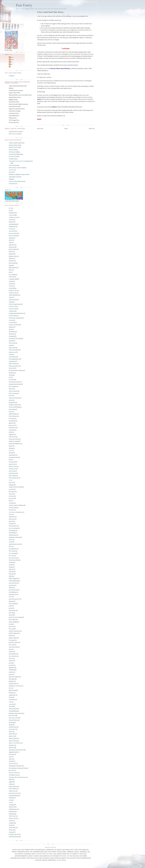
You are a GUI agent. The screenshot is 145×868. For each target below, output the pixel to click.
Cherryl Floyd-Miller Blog (16, 154)
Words (11, 825)
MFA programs (13, 526)
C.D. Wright (12, 274)
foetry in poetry (13, 393)
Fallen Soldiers (13, 364)
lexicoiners (12, 492)
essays (11, 354)
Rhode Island (12, 690)
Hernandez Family (14, 439)
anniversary (12, 231)
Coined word (12, 306)
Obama (11, 567)
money (11, 540)
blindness (11, 261)
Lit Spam (11, 503)
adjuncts (11, 222)
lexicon (11, 494)
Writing (11, 832)
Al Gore (11, 229)
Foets (10, 396)
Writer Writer (12, 827)
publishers (12, 668)
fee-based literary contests (16, 370)
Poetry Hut (12, 172)
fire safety (11, 380)
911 (10, 210)
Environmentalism (14, 350)
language (11, 485)
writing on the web (14, 834)
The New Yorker (13, 773)
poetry (11, 615)
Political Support (13, 633)
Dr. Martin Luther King (15, 338)
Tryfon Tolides (13, 789)
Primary (11, 661)
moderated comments (14, 537)
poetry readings (13, 622)
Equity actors (12, 352)
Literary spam (13, 508)
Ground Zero (12, 428)
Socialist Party (13, 727)
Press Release (12, 654)
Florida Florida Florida (15, 384)
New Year (11, 556)
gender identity (13, 414)
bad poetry (12, 247)
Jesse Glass (12, 471)
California (12, 277)
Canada (11, 281)
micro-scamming (13, 528)
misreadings (12, 530)
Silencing (11, 722)
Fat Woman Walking (14, 152)
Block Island (12, 263)
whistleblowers (13, 809)
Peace (10, 597)
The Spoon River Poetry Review (17, 777)
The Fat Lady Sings (14, 165)
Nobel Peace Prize (14, 560)
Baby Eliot (12, 245)
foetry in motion (13, 391)
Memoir (11, 521)
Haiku (10, 432)
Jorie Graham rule (14, 478)
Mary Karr (12, 519)
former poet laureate (14, 398)
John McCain (12, 473)
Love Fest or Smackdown (16, 512)
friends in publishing (14, 407)
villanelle (11, 798)
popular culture (13, 638)
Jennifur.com (12, 469)
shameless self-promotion (16, 713)
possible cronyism (14, 642)
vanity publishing (13, 796)
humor (11, 446)
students (11, 761)
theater (11, 779)
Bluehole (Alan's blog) (15, 147)
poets (10, 624)
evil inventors (12, 357)
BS (10, 272)
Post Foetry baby (13, 647)
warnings (11, 805)
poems (11, 608)
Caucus (11, 286)
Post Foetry (24, 5)
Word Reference (13, 184)
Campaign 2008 (13, 279)
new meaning (12, 553)
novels (11, 565)
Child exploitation (14, 295)
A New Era (12, 215)
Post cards (12, 645)
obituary (11, 569)
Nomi (11, 64)
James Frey (12, 464)
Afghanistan (12, 226)
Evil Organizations (14, 359)
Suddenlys (12, 179)
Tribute (11, 784)
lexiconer (11, 496)
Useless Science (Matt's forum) (17, 181)
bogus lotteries (13, 268)
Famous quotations (14, 366)
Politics (11, 636)
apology (11, 238)
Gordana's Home (13, 159)
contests (11, 320)
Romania (11, 693)
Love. (10, 514)
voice (10, 800)
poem (10, 606)
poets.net (11, 626)
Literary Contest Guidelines (16, 505)
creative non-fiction (14, 325)
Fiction (11, 375)
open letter (12, 585)
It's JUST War (12, 170)
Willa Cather (12, 816)
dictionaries (12, 332)
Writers (11, 830)
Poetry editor (12, 620)
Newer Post (40, 129)
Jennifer (11, 60)
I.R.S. (10, 450)
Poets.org (11, 629)
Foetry (11, 389)
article (10, 240)
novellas (11, 562)
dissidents (11, 334)
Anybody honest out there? (16, 131)
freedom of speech (14, 405)
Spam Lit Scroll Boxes (15, 743)
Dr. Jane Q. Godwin (14, 156)
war (10, 802)
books (10, 270)
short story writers (14, 718)
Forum (11, 400)
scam (10, 702)
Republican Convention (15, 686)
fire (10, 377)
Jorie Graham (12, 476)
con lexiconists (13, 316)
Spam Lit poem (13, 738)
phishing (11, 601)
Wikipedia (12, 814)
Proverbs (11, 665)
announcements (13, 233)
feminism (11, 373)
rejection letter (13, 684)
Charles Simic (13, 293)
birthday (11, 258)
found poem (12, 402)
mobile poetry (13, 535)
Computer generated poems (16, 313)
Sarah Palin (12, 699)
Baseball (11, 254)
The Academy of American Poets (18, 768)
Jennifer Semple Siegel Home (17, 143)
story (10, 757)
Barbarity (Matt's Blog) (15, 145)
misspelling (12, 533)
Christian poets (13, 300)
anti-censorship (13, 236)
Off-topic (11, 574)
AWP (10, 242)
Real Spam (12, 679)
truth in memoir (13, 786)
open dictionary (13, 583)
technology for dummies (15, 766)
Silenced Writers (13, 720)
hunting (11, 448)
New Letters (12, 551)
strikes (11, 759)
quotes (11, 674)
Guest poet (12, 430)
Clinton (11, 302)
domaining (12, 336)
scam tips (11, 704)
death (10, 329)
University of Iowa (14, 793)
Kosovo (11, 482)
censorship (12, 288)
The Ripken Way (13, 775)
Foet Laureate (12, 386)
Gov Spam (12, 418)
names (11, 542)
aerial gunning (13, 224)
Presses (11, 658)
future (10, 412)
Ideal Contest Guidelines (15, 134)
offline (11, 576)
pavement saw (13, 594)
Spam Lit (11, 736)
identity (11, 453)
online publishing (13, 581)
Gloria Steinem (13, 416)
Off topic (11, 572)
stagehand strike (13, 752)
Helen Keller (12, 437)
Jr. (9, 480)
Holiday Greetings (14, 441)
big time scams (13, 256)
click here (61, 860)
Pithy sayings (12, 604)
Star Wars (11, 754)
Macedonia (12, 517)
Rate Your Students (14, 677)
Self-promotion (13, 709)
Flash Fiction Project (14, 382)
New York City (13, 558)
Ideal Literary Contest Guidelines (18, 168)
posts (10, 649)
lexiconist (11, 498)
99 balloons (12, 213)
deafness (11, 327)
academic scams (13, 217)
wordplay (11, 823)
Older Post (92, 129)
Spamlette (11, 745)
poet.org (11, 613)
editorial (11, 341)
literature (11, 510)
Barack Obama (13, 249)
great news (12, 425)
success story (12, 763)
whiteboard (12, 811)
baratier (11, 252)
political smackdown (14, 631)
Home (66, 129)
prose (10, 663)
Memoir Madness (13, 150)
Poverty (11, 651)
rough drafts (12, 695)
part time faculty (13, 590)
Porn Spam (12, 640)
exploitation (12, 361)
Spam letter (12, 734)
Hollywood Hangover (15, 444)
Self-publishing (13, 711)
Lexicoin (11, 489)
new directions (13, 549)
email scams (12, 348)
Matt (11, 62)
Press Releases (13, 656)
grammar (11, 423)
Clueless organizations (15, 304)
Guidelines (12, 76)
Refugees (11, 681)
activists (11, 220)
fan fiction (12, 368)
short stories (12, 715)
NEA (10, 546)
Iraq (10, 460)
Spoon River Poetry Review (16, 750)
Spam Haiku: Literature (15, 177)
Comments (12, 311)
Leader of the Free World (15, 487)
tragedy (11, 782)
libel (10, 501)
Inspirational (12, 455)
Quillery (11, 672)
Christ (10, 297)
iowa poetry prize (13, 457)
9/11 (10, 208)
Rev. (10, 688)
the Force (11, 770)
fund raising (12, 409)
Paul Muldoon (13, 592)
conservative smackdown (15, 318)
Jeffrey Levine (13, 466)
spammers (12, 748)
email (10, 345)
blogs (10, 265)
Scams (11, 706)
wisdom (11, 821)
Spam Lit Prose (13, 741)
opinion (11, 587)
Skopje (11, 725)
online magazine (13, 578)
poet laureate (12, 610)
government (12, 421)
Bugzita (11, 57)
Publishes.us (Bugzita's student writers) (19, 174)
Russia (11, 697)
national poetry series (14, 544)
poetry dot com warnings (15, 617)
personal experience (14, 599)
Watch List (12, 807)
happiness (11, 434)
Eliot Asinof (12, 343)
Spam (10, 732)
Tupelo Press (12, 791)
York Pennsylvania (14, 837)
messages (11, 524)
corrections (12, 322)
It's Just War (12, 462)
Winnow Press (13, 818)
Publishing (12, 670)
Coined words (13, 309)
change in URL (13, 290)
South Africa (12, 729)
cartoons (11, 284)
